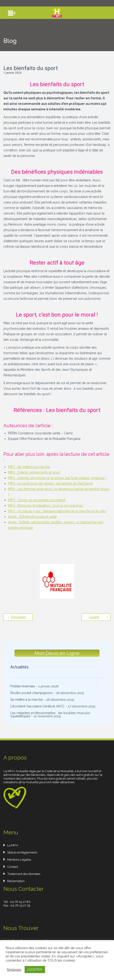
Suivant (94, 617)
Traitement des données (24, 874)
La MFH (13, 845)
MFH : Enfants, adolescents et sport (34, 472)
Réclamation (16, 881)
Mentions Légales (19, 859)
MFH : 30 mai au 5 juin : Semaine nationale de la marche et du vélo (57, 511)
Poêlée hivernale (23, 686)
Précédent (18, 617)
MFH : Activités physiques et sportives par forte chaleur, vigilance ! (57, 478)
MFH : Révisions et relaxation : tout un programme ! (46, 506)
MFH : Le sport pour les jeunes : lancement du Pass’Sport (50, 483)
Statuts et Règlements (22, 852)
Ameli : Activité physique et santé (32, 517)
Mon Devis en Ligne (57, 653)
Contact (13, 867)
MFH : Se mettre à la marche (29, 467)
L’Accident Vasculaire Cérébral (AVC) (37, 706)
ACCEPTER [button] (35, 970)
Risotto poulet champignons (31, 693)
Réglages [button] (14, 970)
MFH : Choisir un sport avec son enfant (37, 500)
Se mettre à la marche (27, 700)
